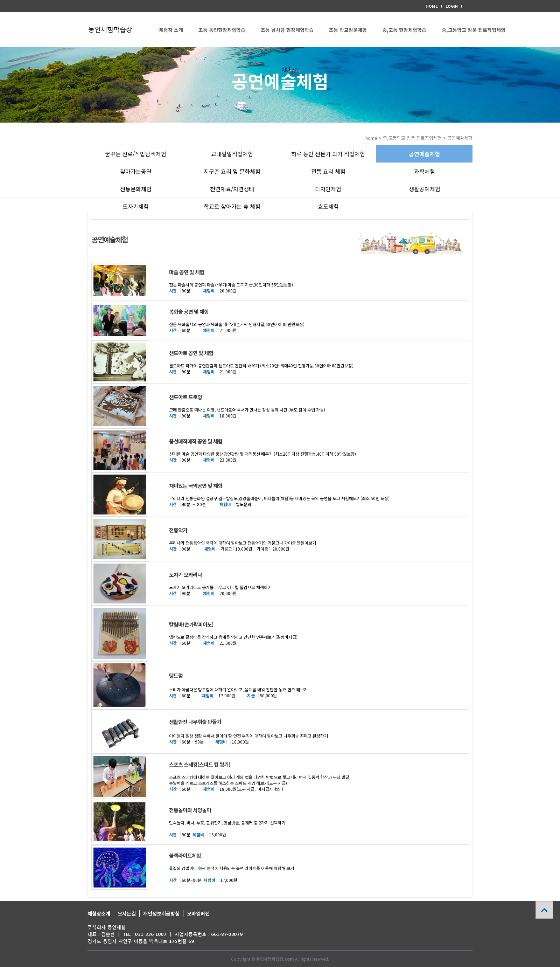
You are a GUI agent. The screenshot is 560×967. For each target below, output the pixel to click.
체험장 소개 (171, 30)
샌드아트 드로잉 (185, 397)
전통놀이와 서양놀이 (190, 810)
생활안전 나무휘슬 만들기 (195, 722)
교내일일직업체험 (232, 154)
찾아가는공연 (136, 171)
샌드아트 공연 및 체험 (191, 353)
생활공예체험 (425, 189)
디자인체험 (328, 189)
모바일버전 (198, 913)
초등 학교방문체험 (348, 30)
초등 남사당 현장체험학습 (287, 30)
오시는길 (127, 913)
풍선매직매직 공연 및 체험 (196, 441)
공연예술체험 (425, 154)
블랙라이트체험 (185, 855)
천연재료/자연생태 (232, 189)
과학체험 (425, 171)
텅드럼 (176, 675)
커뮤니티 (168, 65)
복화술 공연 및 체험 (189, 312)
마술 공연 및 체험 (187, 272)
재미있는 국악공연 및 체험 (196, 486)
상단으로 (544, 910)
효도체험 (328, 206)
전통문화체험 (136, 189)
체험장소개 (99, 913)
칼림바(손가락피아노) (191, 624)
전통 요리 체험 (328, 171)
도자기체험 (136, 206)
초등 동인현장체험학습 (222, 30)
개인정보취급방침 (161, 913)
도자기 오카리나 (185, 575)
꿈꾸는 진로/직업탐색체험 (136, 154)
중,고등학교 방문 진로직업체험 (474, 30)
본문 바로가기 (0, 0)
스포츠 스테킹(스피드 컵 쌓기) (200, 764)
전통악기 (178, 530)
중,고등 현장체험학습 (404, 30)
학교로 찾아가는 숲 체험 (232, 206)
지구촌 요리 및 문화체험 (232, 171)
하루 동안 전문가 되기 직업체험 (328, 154)
